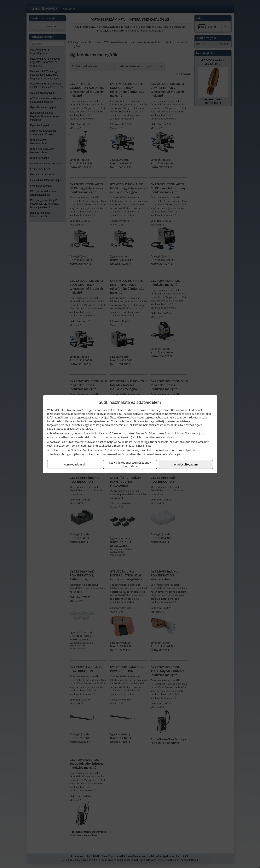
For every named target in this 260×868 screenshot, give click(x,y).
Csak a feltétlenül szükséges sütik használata (130, 464)
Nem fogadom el (74, 464)
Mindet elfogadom (186, 464)
